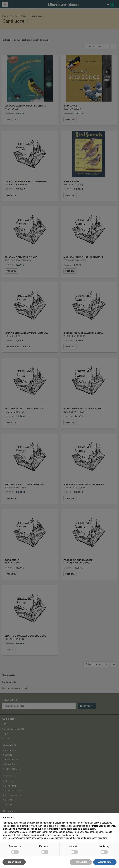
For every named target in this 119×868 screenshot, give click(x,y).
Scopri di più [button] (14, 862)
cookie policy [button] (89, 829)
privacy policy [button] (93, 823)
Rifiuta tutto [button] (81, 862)
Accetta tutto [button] (105, 862)
